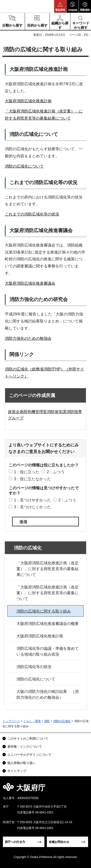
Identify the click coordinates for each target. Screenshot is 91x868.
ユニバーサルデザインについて (29, 755)
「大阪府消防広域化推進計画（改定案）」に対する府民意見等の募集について (48, 593)
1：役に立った (27, 472)
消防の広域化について (24, 166)
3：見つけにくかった (32, 507)
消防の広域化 (28, 548)
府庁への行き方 (15, 842)
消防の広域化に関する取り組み (44, 611)
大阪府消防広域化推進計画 (28, 101)
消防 (47, 721)
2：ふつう (56, 472)
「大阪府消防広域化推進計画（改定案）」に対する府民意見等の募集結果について (48, 569)
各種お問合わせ (59, 842)
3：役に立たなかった (32, 479)
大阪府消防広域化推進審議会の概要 (48, 624)
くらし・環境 (32, 721)
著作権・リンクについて (25, 747)
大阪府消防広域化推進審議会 (30, 283)
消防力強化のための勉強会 (28, 338)
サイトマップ (17, 771)
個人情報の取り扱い (21, 763)
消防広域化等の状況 (34, 667)
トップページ (11, 721)
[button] (60, 6)
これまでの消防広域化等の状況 (32, 214)
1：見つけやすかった (32, 500)
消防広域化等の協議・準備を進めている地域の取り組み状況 (48, 651)
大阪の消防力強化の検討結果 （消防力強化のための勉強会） (48, 694)
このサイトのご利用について (28, 739)
